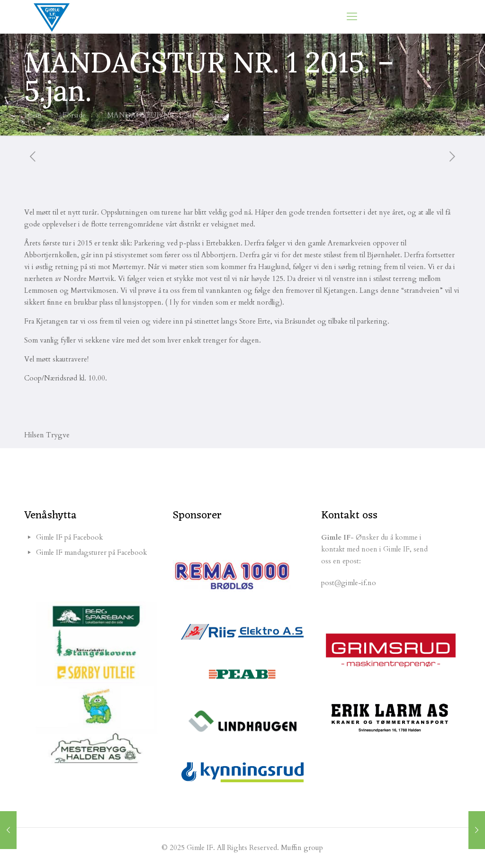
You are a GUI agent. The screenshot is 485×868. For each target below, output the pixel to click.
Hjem (33, 115)
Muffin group (302, 848)
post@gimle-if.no (349, 583)
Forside (74, 115)
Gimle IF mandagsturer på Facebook (91, 552)
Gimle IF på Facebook (69, 537)
